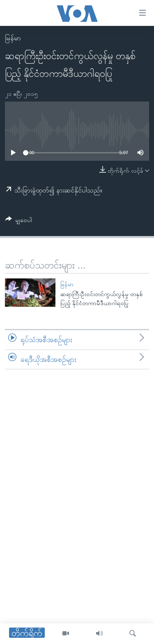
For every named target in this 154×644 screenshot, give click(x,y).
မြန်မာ (13, 38)
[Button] (19, 221)
